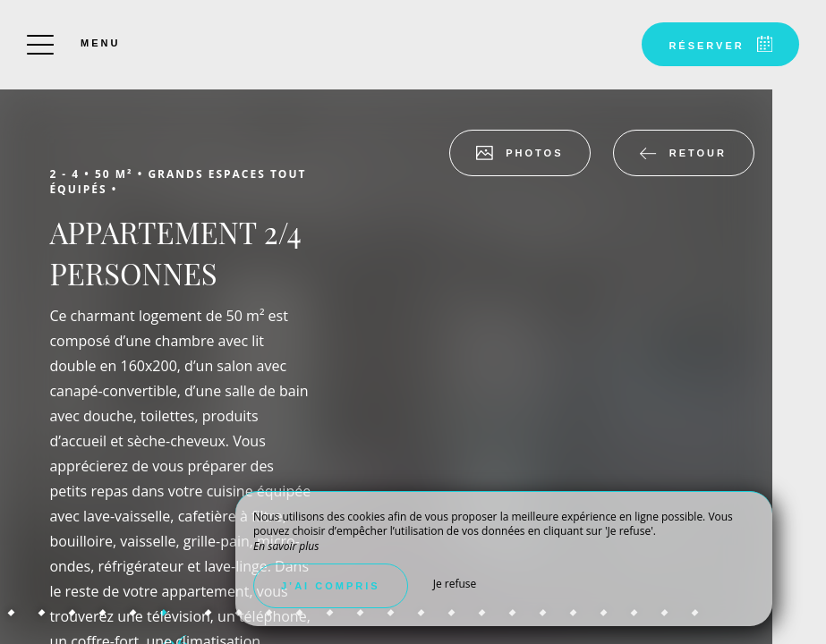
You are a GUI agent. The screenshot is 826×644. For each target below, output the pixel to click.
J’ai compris (331, 586)
